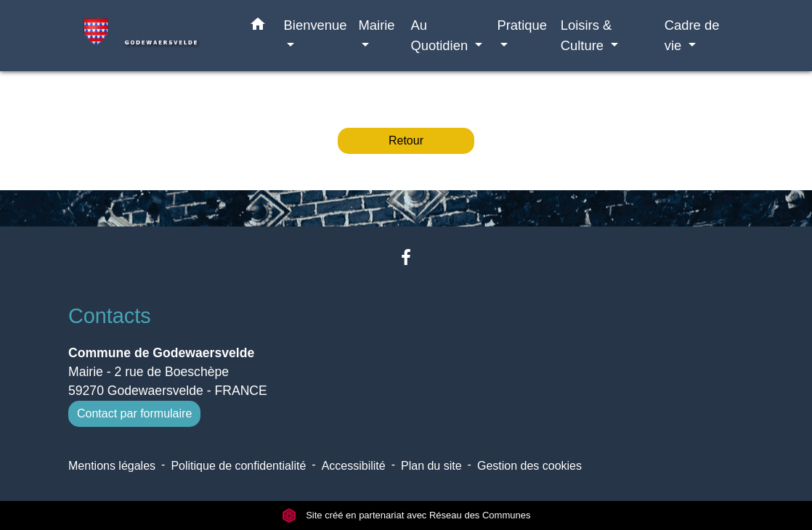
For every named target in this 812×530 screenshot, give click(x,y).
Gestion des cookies (529, 466)
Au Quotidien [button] (441, 35)
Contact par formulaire (134, 413)
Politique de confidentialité (238, 466)
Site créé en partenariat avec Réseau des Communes (406, 515)
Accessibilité (354, 466)
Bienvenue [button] (316, 25)
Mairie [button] (377, 25)
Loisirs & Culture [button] (586, 35)
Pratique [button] (522, 25)
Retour (406, 140)
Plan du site (431, 466)
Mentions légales (112, 466)
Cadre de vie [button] (692, 35)
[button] (258, 27)
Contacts (110, 316)
